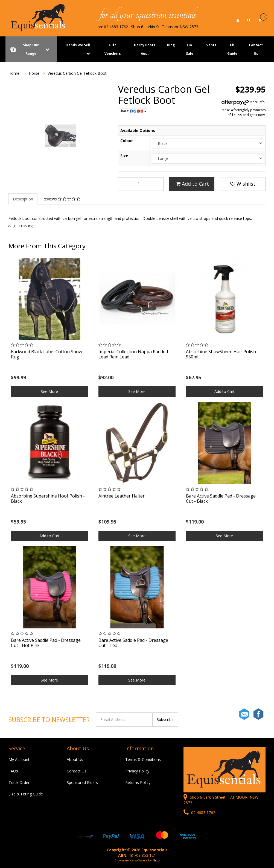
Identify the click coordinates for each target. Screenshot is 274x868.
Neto (156, 860)
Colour (127, 141)
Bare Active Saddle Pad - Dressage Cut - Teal (133, 643)
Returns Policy (138, 782)
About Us (75, 759)
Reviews (61, 199)
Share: (133, 111)
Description (23, 199)
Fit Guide (232, 49)
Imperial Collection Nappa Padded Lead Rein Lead (133, 354)
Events (210, 45)
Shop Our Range (31, 49)
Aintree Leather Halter (122, 496)
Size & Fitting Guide (26, 794)
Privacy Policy (137, 771)
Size (124, 156)
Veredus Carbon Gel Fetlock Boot (77, 73)
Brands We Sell (77, 45)
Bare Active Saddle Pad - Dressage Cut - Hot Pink (46, 643)
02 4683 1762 (199, 813)
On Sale (190, 49)
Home (14, 73)
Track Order (19, 782)
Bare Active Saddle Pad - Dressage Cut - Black (221, 498)
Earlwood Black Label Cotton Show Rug (46, 354)
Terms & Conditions (143, 759)
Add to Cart (192, 184)
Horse (34, 73)
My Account (19, 759)
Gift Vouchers (113, 49)
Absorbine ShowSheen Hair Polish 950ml (221, 354)
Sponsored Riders (82, 782)
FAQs (13, 771)
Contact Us (256, 49)
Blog (171, 45)
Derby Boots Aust (145, 49)
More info (243, 102)
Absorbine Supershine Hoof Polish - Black (48, 498)
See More (49, 391)
